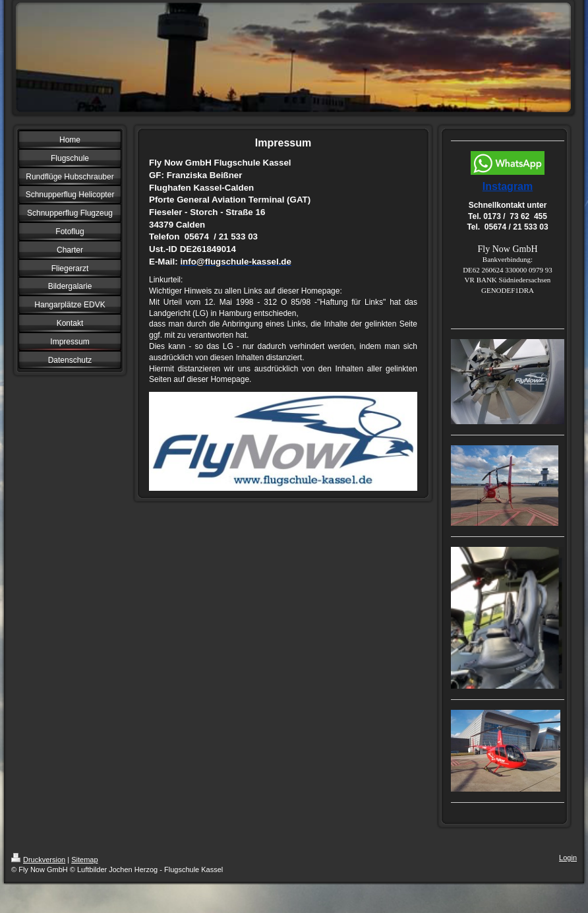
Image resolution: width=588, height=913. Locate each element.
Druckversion (38, 860)
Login (568, 858)
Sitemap (84, 860)
